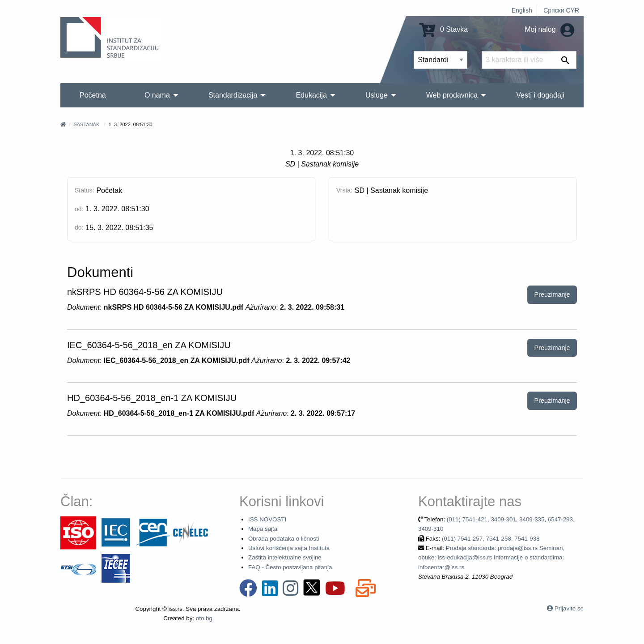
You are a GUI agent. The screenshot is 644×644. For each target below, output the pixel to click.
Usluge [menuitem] (377, 95)
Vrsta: (344, 190)
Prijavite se (569, 608)
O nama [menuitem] (157, 95)
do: (79, 227)
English (522, 10)
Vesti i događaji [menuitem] (540, 95)
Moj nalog (549, 29)
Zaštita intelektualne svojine (285, 557)
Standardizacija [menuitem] (233, 95)
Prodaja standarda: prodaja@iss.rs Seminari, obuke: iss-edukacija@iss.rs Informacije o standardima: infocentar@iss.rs (491, 558)
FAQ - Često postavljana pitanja (290, 567)
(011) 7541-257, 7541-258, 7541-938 (491, 539)
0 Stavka (444, 29)
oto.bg (204, 618)
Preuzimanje (552, 294)
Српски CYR (561, 10)
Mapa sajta (263, 529)
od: (79, 209)
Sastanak (86, 124)
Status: (85, 190)
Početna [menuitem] (93, 95)
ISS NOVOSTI (267, 519)
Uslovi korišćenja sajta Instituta (289, 548)
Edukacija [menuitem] (311, 95)
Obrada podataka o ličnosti (284, 539)
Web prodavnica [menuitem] (452, 95)
